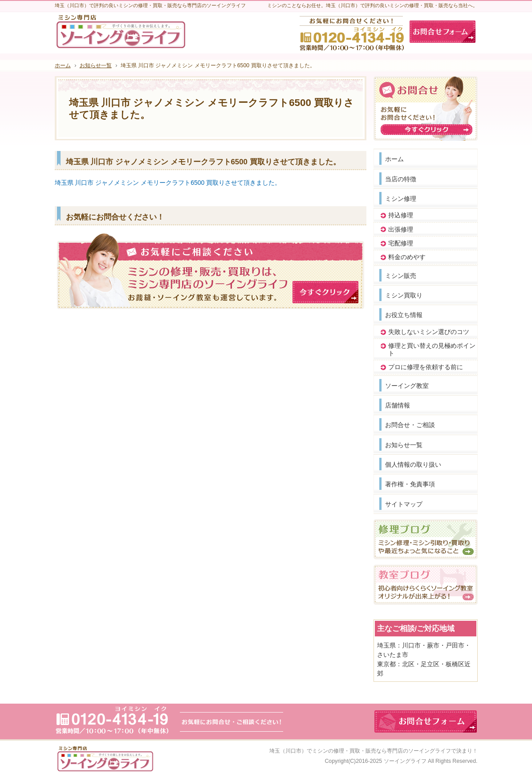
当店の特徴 (401, 179)
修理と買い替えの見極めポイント (432, 349)
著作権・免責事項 (410, 484)
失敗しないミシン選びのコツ (429, 332)
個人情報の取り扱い (413, 464)
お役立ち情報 (404, 315)
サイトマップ (404, 504)
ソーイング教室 (407, 386)
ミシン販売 (401, 276)
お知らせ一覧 (404, 445)
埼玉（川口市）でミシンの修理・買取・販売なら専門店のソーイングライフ (360, 751)
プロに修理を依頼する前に (426, 367)
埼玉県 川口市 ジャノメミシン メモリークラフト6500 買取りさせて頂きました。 (168, 183)
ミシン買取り (404, 295)
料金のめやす (407, 257)
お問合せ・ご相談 (410, 425)
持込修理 (401, 215)
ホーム (394, 159)
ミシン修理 (401, 199)
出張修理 (401, 229)
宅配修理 (401, 243)
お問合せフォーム (443, 32)
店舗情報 (398, 405)
